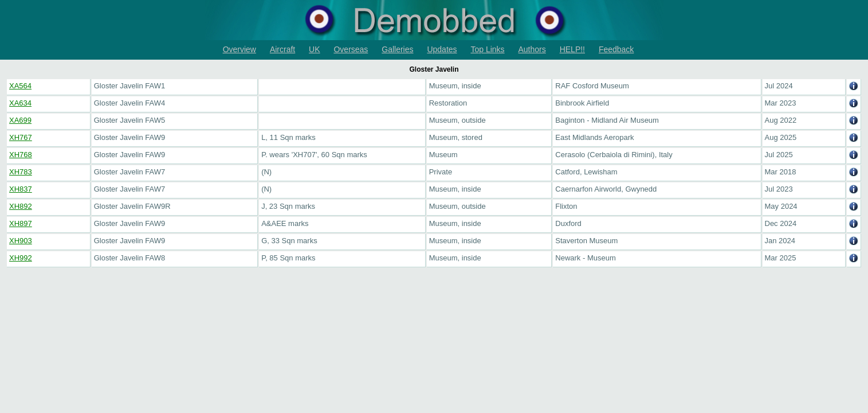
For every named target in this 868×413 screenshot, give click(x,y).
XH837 (21, 189)
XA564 (20, 86)
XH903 (21, 241)
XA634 (20, 103)
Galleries (397, 49)
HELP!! (572, 49)
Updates (442, 49)
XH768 (21, 155)
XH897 (21, 223)
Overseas (351, 49)
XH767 (21, 137)
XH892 (21, 206)
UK (314, 49)
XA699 (20, 120)
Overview (239, 49)
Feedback (616, 49)
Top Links (487, 49)
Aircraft (282, 49)
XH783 (21, 172)
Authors (532, 49)
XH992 (21, 258)
